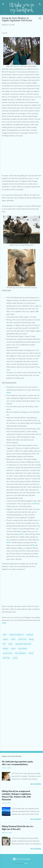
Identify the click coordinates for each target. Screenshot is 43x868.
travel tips (6, 658)
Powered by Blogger (21, 859)
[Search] (40, 5)
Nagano (6, 649)
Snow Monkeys (20, 653)
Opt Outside (23, 649)
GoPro (13, 639)
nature (13, 649)
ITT (4, 644)
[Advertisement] (21, 731)
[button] (40, 19)
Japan (10, 644)
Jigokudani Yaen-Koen (23, 644)
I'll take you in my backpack (22, 7)
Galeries (26, 864)
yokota (15, 658)
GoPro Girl (22, 639)
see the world (7, 653)
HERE (9, 393)
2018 (5, 635)
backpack (30, 635)
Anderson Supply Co (17, 635)
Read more (36, 784)
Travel (31, 653)
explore (5, 639)
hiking (31, 639)
